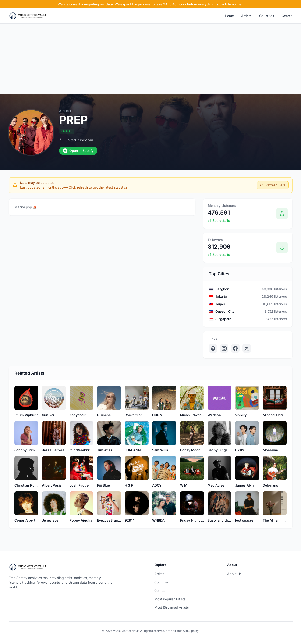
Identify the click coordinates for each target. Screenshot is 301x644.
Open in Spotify (78, 151)
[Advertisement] (151, 59)
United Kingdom (79, 140)
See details (219, 220)
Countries (267, 16)
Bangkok (222, 289)
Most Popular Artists (170, 599)
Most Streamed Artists (172, 607)
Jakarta (221, 296)
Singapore (223, 319)
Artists (246, 16)
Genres (287, 16)
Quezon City (225, 311)
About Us (234, 574)
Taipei (220, 304)
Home (229, 16)
